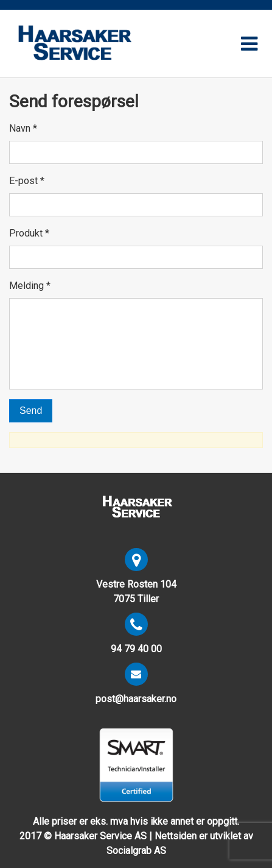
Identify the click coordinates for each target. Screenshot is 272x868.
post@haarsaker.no (136, 699)
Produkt (29, 233)
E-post (27, 181)
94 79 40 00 (136, 649)
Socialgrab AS (136, 851)
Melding (30, 286)
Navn (23, 128)
